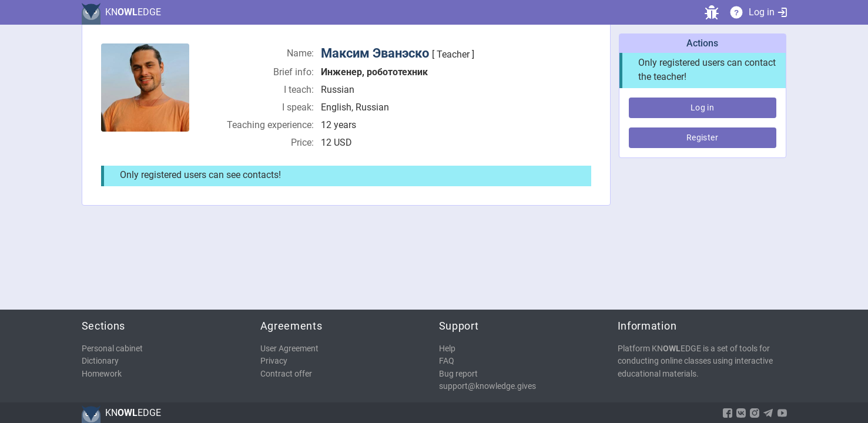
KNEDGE (133, 12)
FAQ (447, 361)
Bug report (458, 374)
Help (447, 349)
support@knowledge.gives (487, 386)
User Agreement (289, 349)
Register (702, 137)
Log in (768, 12)
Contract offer (286, 374)
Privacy (274, 361)
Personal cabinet (112, 349)
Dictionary (100, 361)
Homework (102, 374)
